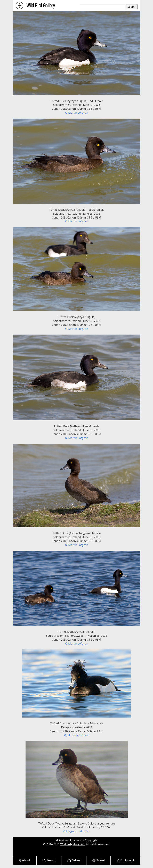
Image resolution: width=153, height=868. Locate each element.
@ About (25, 860)
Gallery (74, 860)
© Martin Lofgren (77, 113)
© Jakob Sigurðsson (76, 735)
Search (49, 860)
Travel (98, 860)
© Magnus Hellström (77, 831)
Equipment (126, 860)
